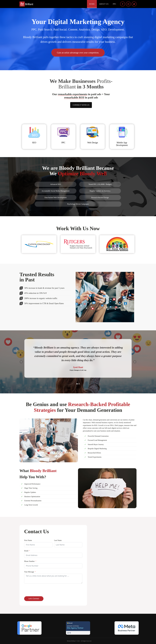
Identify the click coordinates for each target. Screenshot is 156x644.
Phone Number (29, 561)
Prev (21, 362)
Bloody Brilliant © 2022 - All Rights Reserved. (79, 641)
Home (92, 4)
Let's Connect (34, 599)
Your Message (29, 572)
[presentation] (41, 590)
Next (135, 362)
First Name (28, 540)
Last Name (58, 540)
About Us (104, 4)
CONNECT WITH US (81, 105)
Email (26, 551)
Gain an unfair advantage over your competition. (78, 53)
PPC (115, 4)
